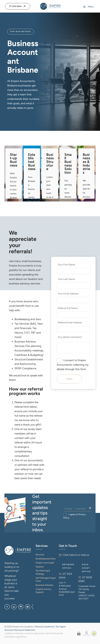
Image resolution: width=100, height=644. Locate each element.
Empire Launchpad (45, 563)
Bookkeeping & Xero (46, 559)
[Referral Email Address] (73, 329)
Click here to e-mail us (76, 555)
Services (40, 555)
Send (69, 379)
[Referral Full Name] (73, 315)
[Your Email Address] (73, 300)
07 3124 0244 (13, 5)
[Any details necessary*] (73, 348)
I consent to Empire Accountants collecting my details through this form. (73, 365)
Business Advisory (44, 585)
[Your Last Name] (73, 285)
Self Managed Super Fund (46, 579)
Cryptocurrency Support (43, 591)
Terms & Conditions (44, 627)
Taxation (40, 567)
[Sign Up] (90, 508)
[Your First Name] (73, 271)
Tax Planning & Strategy (43, 572)
